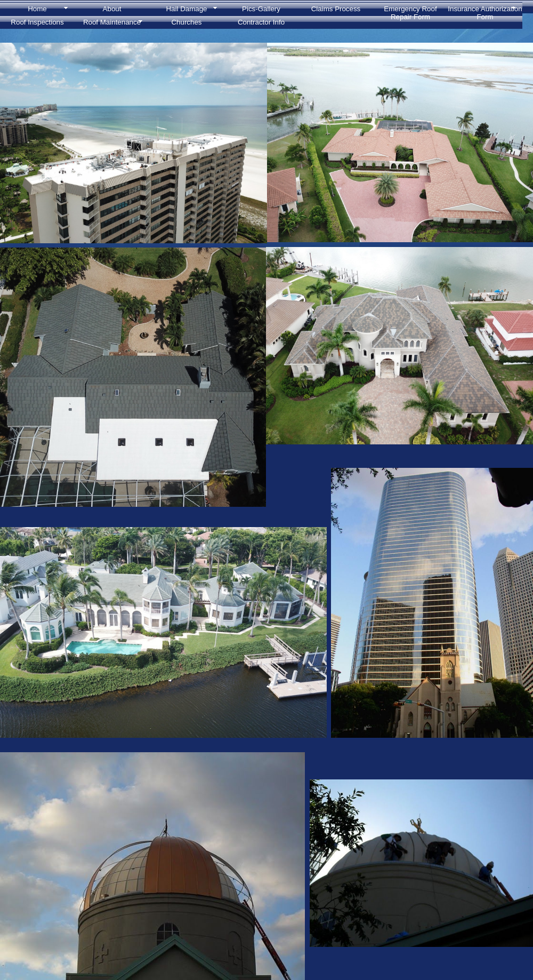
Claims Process (336, 9)
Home (37, 9)
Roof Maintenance (112, 22)
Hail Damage (186, 9)
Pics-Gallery (261, 9)
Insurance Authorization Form (485, 11)
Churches (186, 22)
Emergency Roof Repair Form (410, 11)
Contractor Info (261, 22)
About (112, 9)
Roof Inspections (37, 22)
